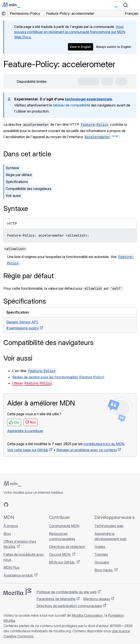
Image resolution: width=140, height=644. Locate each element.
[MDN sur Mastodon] (30, 505)
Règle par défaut (19, 175)
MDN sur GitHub (62, 562)
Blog (7, 534)
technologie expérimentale (88, 99)
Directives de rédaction (67, 547)
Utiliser (32, 383)
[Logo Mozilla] (17, 592)
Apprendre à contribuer (25, 431)
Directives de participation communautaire (69, 606)
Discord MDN (60, 554)
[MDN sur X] (22, 505)
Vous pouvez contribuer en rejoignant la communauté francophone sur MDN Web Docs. (70, 32)
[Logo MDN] (12, 484)
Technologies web (109, 526)
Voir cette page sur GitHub (28, 450)
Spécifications (17, 182)
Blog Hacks (104, 570)
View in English (80, 47)
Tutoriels (101, 554)
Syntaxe (12, 168)
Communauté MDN (64, 526)
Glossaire (102, 562)
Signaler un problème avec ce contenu (86, 450)
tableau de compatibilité (72, 105)
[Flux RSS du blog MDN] (37, 505)
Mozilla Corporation (87, 615)
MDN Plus (12, 567)
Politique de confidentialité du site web (67, 592)
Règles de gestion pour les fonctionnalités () (58, 377)
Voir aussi (13, 196)
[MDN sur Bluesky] (14, 505)
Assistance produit (18, 575)
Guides (100, 547)
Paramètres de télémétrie (56, 599)
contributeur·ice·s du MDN (104, 444)
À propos (11, 526)
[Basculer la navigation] (135, 5)
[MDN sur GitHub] (6, 505)
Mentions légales (97, 599)
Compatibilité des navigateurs (29, 189)
